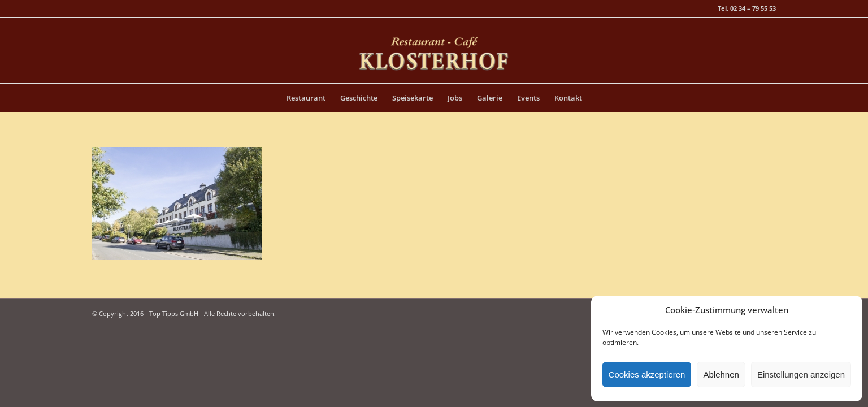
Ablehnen (721, 374)
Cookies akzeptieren (647, 374)
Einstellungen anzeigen (801, 374)
